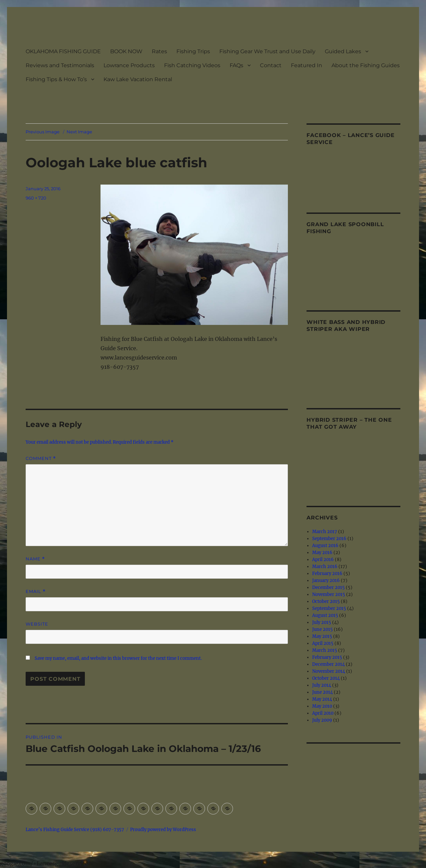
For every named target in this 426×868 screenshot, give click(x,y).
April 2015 (323, 643)
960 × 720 (36, 198)
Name (35, 559)
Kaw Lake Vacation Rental (138, 79)
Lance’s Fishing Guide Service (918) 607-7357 (75, 830)
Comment (41, 458)
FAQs (236, 65)
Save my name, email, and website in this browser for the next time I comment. (118, 658)
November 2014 (329, 671)
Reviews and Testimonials (60, 65)
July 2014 (322, 685)
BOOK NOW (126, 51)
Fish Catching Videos (192, 65)
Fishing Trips (193, 51)
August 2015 (325, 615)
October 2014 (326, 678)
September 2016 (329, 539)
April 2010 (323, 713)
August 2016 (325, 546)
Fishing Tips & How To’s (56, 79)
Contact (271, 65)
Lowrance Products (129, 65)
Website (37, 624)
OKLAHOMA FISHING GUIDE (63, 51)
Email (36, 591)
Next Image (79, 132)
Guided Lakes (343, 51)
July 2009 (322, 720)
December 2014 (328, 664)
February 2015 (327, 657)
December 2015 (328, 587)
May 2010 (322, 706)
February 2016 (327, 574)
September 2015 (329, 608)
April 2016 (323, 560)
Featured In (307, 65)
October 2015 (326, 601)
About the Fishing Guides (366, 65)
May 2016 (322, 553)
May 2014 (322, 699)
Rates (159, 51)
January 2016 (326, 580)
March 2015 (325, 650)
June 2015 (322, 629)
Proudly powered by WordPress (163, 830)
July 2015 (322, 622)
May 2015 (322, 636)
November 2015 (329, 594)
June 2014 (322, 692)
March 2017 (325, 532)
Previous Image (43, 132)
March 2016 (325, 567)
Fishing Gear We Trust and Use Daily (267, 51)
